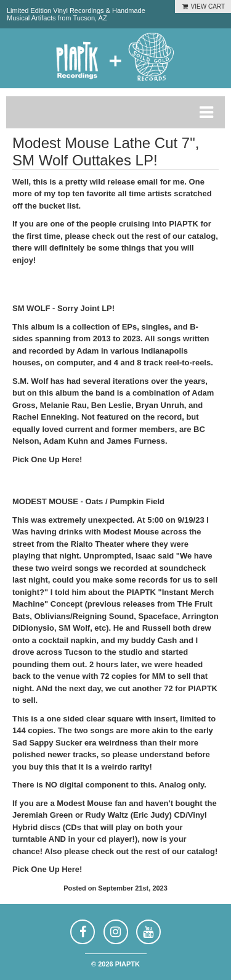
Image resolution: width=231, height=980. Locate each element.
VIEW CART (203, 6)
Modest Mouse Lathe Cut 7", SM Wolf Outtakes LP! (106, 152)
